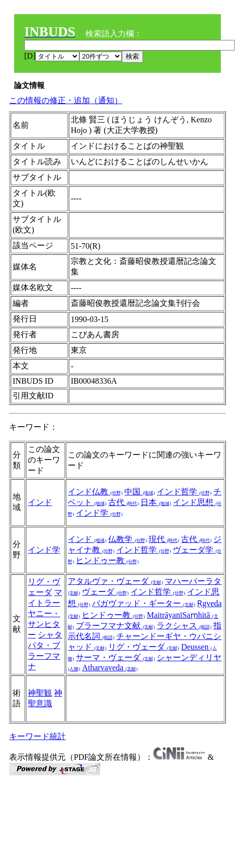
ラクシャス (184, 626)
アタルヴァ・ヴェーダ (115, 581)
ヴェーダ (105, 592)
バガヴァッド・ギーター (144, 603)
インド (40, 502)
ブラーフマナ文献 (115, 626)
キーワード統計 (37, 736)
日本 (156, 502)
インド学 (99, 513)
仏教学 (127, 539)
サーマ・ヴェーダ (115, 657)
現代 (164, 539)
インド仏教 (95, 492)
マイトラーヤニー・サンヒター (45, 613)
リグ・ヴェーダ (144, 647)
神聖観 (40, 693)
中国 (139, 492)
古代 (123, 502)
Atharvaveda (110, 668)
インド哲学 (184, 492)
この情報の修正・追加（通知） (66, 100)
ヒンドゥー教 (107, 560)
